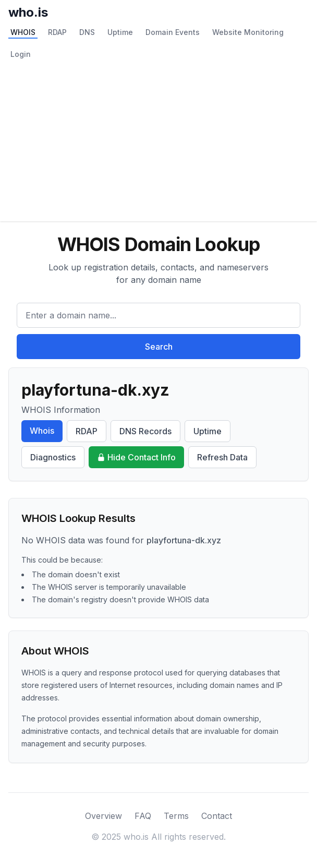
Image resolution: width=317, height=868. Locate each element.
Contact (217, 816)
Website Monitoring (248, 32)
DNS (87, 32)
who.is (28, 12)
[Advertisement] (159, 143)
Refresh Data (222, 457)
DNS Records (145, 431)
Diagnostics (53, 457)
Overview (103, 816)
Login (21, 54)
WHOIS (23, 32)
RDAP (57, 32)
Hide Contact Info (136, 457)
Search (159, 347)
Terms (176, 816)
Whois (42, 431)
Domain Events (173, 32)
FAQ (143, 816)
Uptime (120, 32)
